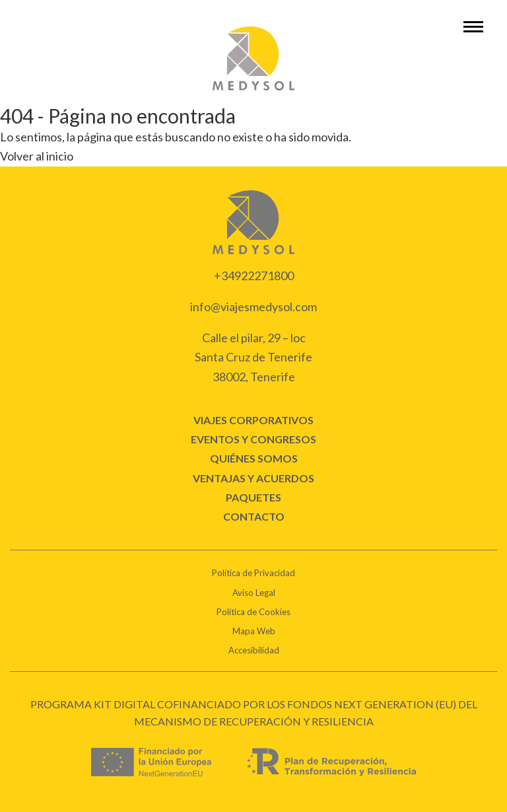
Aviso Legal (254, 593)
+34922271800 (254, 276)
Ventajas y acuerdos (253, 478)
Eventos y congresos (253, 439)
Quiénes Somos (254, 458)
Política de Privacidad (253, 573)
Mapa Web (254, 631)
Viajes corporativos (253, 420)
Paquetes (253, 497)
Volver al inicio (37, 156)
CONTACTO (254, 516)
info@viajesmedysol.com (253, 307)
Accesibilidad (254, 650)
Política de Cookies (253, 612)
